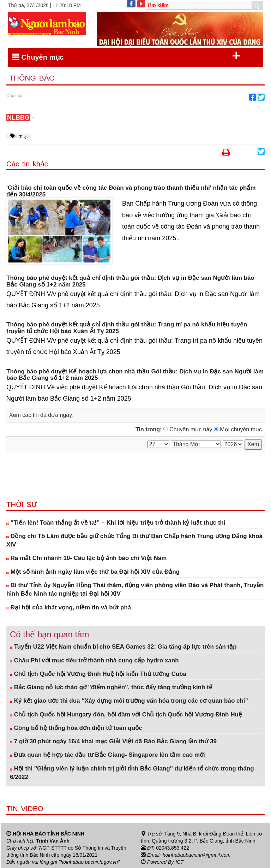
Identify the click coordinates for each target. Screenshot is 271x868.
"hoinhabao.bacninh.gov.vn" (89, 862)
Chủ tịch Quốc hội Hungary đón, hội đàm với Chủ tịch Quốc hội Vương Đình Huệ (126, 715)
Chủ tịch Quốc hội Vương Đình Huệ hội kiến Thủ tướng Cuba (98, 674)
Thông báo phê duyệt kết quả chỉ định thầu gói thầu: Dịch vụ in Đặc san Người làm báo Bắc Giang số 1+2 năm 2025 (130, 281)
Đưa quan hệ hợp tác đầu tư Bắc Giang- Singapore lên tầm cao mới (107, 755)
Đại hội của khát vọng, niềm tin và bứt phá (69, 607)
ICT (179, 862)
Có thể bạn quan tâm (49, 634)
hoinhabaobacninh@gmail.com (197, 855)
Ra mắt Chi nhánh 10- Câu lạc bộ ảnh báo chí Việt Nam (86, 558)
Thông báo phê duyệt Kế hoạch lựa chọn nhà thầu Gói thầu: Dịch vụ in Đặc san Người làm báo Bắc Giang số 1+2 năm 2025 (135, 375)
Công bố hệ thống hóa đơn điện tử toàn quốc (76, 728)
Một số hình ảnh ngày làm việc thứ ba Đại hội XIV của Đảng (93, 572)
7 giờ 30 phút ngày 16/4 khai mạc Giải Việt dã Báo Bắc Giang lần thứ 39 (113, 741)
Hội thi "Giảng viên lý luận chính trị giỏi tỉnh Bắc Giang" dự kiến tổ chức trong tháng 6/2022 (132, 773)
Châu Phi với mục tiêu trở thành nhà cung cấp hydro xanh (94, 660)
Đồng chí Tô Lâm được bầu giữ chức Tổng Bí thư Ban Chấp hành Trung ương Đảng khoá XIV (134, 540)
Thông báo (32, 78)
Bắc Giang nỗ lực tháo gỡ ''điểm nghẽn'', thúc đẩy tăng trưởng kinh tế (111, 687)
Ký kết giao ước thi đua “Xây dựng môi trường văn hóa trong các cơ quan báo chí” (129, 701)
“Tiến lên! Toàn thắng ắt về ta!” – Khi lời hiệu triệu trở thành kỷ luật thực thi (116, 523)
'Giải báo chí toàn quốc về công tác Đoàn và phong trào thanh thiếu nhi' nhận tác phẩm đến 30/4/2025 (131, 191)
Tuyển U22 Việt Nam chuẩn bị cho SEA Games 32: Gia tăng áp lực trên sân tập (123, 647)
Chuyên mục (127, 56)
